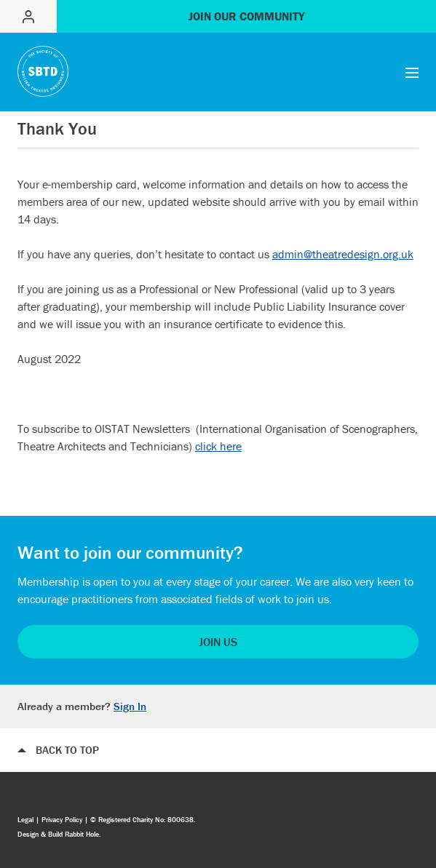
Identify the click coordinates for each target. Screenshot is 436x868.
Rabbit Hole (82, 834)
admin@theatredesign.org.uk (343, 254)
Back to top (67, 750)
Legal (25, 820)
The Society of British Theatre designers (43, 71)
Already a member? (82, 706)
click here (218, 446)
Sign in (28, 16)
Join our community (246, 16)
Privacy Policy (62, 820)
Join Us (218, 642)
